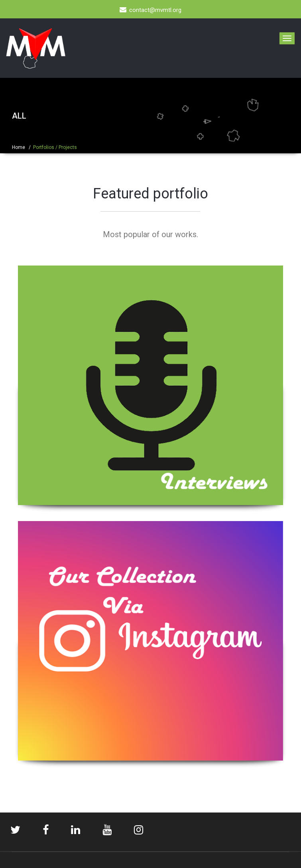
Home (19, 147)
